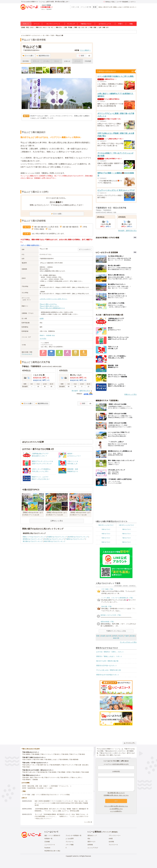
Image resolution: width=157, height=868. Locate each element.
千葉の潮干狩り (65, 778)
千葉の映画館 (52, 772)
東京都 (132, 636)
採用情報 (90, 845)
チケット (36, 61)
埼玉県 (121, 636)
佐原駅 (42, 318)
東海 (57, 27)
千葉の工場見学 (27, 760)
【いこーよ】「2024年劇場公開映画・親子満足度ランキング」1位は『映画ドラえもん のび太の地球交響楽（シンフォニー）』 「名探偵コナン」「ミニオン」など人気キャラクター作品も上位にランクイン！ (61, 816)
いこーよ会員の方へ (116, 811)
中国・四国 (93, 27)
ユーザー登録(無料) (123, 2)
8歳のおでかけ (106, 542)
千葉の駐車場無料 (55, 765)
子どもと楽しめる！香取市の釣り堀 (108, 670)
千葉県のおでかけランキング (75, 539)
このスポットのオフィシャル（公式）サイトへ (53, 299)
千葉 (49, 27)
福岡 (107, 27)
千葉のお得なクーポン (29, 765)
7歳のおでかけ (126, 538)
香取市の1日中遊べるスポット (107, 666)
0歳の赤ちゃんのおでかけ (106, 525)
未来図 (111, 839)
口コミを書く (28, 56)
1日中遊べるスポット (130, 7)
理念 (89, 839)
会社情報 (111, 842)
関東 (37, 27)
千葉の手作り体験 (38, 760)
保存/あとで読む (109, 2)
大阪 (79, 27)
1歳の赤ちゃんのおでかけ (126, 525)
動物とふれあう (118, 7)
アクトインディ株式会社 (110, 832)
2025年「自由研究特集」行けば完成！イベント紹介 (37, 788)
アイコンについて (27, 354)
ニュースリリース (50, 845)
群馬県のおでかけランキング (33, 539)
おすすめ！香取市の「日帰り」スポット (110, 652)
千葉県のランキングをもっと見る (116, 631)
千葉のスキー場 (38, 778)
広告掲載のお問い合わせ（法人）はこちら (116, 795)
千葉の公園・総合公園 (81, 765)
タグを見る (43, 339)
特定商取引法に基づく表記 (52, 851)
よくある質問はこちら (116, 809)
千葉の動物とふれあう (51, 760)
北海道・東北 (25, 27)
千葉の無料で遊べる (42, 765)
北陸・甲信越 (68, 27)
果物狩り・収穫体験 (46, 335)
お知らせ (67, 61)
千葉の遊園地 (26, 754)
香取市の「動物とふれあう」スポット (109, 656)
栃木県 (109, 636)
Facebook (47, 848)
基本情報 (26, 61)
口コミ (57, 61)
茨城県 (103, 636)
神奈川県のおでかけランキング (55, 541)
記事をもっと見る (57, 521)
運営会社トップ (92, 836)
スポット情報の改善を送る (30, 245)
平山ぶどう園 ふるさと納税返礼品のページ (52, 308)
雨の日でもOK (108, 7)
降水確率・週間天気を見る (81, 391)
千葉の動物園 (35, 754)
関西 (76, 27)
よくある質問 (70, 839)
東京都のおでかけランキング (33, 541)
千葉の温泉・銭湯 (27, 778)
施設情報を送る (43, 56)
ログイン (133, 2)
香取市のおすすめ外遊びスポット (108, 675)
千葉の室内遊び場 (42, 772)
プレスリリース (113, 845)
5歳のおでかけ (126, 534)
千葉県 (126, 636)
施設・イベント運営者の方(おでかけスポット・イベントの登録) (51, 795)
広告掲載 (47, 842)
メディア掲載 (70, 845)
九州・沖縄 (102, 27)
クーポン (46, 61)
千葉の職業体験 (74, 760)
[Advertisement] (57, 185)
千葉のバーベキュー (46, 754)
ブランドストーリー (115, 836)
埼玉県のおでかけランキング (54, 539)
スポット (26, 24)
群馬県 (115, 636)
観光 (54, 335)
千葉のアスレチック (67, 765)
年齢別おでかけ (86, 24)
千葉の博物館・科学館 (64, 772)
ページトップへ (129, 743)
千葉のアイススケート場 (52, 778)
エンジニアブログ (93, 848)
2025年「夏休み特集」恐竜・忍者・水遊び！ (35, 786)
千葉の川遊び (26, 767)
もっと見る (87, 822)
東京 (41, 27)
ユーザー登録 (26, 795)
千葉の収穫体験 (63, 760)
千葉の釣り (57, 754)
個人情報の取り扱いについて (116, 793)
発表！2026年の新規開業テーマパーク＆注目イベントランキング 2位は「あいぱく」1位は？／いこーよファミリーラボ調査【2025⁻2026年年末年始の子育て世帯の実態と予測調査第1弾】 (61, 803)
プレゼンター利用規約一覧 (73, 836)
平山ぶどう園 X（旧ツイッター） (49, 306)
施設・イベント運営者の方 (52, 836)
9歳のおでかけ (126, 542)
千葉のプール (73, 754)
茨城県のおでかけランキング (57, 537)
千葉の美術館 (76, 772)
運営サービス (91, 842)
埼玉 (52, 27)
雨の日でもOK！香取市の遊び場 (107, 661)
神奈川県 (116, 638)
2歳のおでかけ (106, 529)
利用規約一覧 (48, 839)
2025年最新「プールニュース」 (60, 786)
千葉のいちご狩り (76, 778)
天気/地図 (88, 61)
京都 (83, 27)
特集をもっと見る (131, 394)
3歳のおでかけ (126, 529)
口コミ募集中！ (85, 50)
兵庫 (86, 27)
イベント (37, 24)
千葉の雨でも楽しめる (29, 772)
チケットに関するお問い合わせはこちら (116, 806)
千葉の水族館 (85, 772)
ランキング (71, 24)
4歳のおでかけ (106, 534)
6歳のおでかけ (106, 538)
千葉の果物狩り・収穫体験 (30, 780)
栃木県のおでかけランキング (78, 537)
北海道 (32, 27)
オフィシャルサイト (85, 249)
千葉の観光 (82, 754)
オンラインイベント (53, 24)
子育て (120, 24)
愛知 (61, 27)
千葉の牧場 (65, 754)
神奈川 (45, 27)
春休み (101, 7)
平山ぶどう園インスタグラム (48, 304)
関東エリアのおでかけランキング (34, 537)
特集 (131, 24)
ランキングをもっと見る (128, 642)
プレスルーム (70, 842)
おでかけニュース (105, 24)
